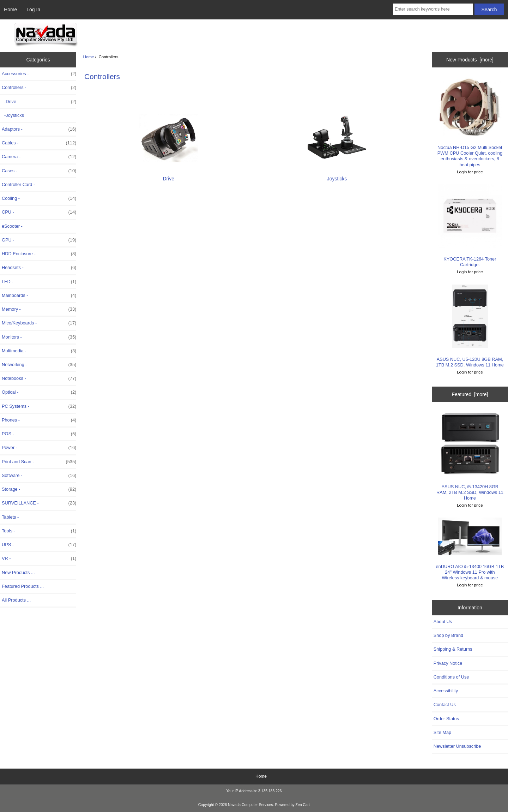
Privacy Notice (448, 663)
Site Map (442, 732)
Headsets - (39, 268)
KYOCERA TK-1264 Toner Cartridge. (470, 226)
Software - (39, 476)
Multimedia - (39, 351)
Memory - (39, 309)
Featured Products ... (23, 586)
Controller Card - (18, 184)
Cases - (39, 171)
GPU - (39, 240)
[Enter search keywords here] (433, 9)
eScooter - (12, 226)
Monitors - (39, 337)
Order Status (446, 719)
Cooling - (39, 198)
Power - (39, 448)
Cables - (39, 143)
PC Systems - (39, 406)
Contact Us (445, 704)
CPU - (39, 212)
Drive (169, 176)
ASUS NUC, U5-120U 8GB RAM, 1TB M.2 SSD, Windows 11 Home (470, 326)
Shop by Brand (448, 635)
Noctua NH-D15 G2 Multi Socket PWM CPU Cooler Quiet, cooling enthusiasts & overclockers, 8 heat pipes (470, 122)
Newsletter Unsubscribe (457, 746)
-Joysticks (13, 115)
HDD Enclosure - (39, 254)
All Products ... (16, 600)
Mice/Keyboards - (39, 323)
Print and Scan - (39, 462)
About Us (443, 622)
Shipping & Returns (453, 649)
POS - (39, 434)
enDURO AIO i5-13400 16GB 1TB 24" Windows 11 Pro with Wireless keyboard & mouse (470, 549)
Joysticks (337, 176)
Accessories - (39, 74)
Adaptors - (39, 129)
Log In (33, 10)
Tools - (39, 531)
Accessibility (446, 691)
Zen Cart (303, 805)
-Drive (39, 102)
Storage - (39, 489)
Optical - (39, 392)
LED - (39, 282)
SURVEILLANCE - (39, 503)
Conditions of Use (451, 677)
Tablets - (10, 517)
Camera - (39, 157)
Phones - (39, 420)
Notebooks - (39, 378)
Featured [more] (470, 394)
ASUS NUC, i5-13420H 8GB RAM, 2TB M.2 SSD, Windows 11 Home (470, 456)
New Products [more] (470, 60)
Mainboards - (39, 295)
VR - (39, 559)
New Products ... (18, 572)
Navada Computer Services (250, 805)
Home (10, 10)
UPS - (39, 545)
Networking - (39, 365)
